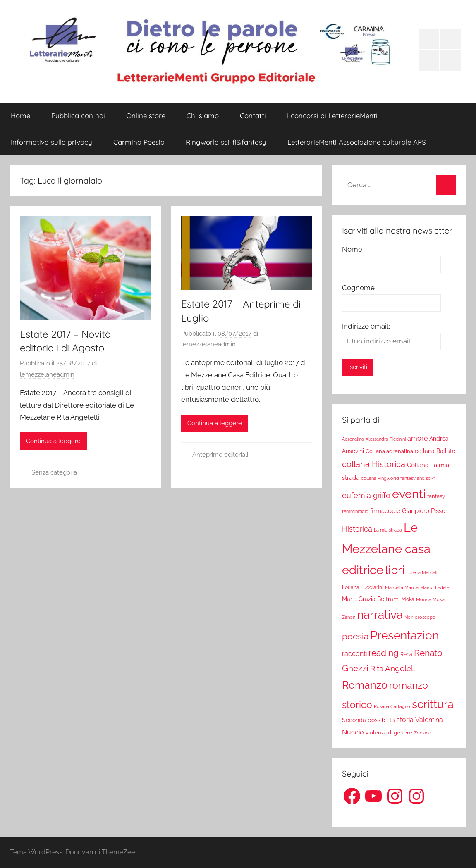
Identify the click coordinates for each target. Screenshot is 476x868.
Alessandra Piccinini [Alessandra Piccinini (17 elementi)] (386, 439)
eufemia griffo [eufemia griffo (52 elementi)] (366, 496)
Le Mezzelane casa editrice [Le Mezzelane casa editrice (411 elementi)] (386, 548)
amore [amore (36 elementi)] (417, 438)
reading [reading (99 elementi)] (384, 653)
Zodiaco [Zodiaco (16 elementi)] (423, 733)
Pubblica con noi (78, 116)
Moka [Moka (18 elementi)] (408, 599)
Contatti (253, 116)
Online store (146, 116)
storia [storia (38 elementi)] (405, 720)
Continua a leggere (53, 441)
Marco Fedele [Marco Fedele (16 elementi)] (435, 588)
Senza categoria (54, 472)
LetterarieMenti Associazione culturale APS (357, 142)
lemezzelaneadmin (47, 374)
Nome (352, 249)
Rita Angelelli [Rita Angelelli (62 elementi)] (393, 669)
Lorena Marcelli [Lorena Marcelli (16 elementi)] (422, 573)
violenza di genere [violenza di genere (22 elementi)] (389, 733)
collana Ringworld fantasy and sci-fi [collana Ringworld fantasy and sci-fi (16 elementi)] (398, 478)
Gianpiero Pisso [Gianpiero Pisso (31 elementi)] (424, 511)
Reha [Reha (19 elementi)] (406, 654)
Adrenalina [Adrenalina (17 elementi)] (353, 439)
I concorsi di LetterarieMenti (332, 116)
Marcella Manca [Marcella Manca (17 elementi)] (402, 587)
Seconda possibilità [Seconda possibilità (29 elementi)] (368, 720)
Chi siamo (203, 116)
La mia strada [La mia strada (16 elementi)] (388, 530)
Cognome (358, 288)
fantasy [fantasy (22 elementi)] (436, 496)
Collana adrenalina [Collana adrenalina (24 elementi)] (389, 451)
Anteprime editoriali (220, 455)
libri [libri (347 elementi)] (395, 570)
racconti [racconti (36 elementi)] (354, 654)
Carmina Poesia (139, 142)
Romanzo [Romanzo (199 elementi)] (365, 685)
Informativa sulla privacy (51, 142)
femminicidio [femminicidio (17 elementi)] (355, 511)
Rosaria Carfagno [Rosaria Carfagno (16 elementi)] (392, 707)
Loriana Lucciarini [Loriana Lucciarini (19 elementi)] (363, 587)
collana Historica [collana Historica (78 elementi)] (374, 464)
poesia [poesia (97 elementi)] (355, 636)
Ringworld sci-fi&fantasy (226, 142)
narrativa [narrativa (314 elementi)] (380, 615)
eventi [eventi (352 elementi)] (409, 494)
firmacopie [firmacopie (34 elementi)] (385, 511)
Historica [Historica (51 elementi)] (357, 529)
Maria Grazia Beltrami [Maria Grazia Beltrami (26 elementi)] (371, 599)
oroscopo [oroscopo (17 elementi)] (425, 617)
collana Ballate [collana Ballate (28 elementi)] (435, 451)
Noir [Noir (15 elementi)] (409, 617)
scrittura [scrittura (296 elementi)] (433, 704)
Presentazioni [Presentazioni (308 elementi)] (406, 635)
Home (20, 116)
